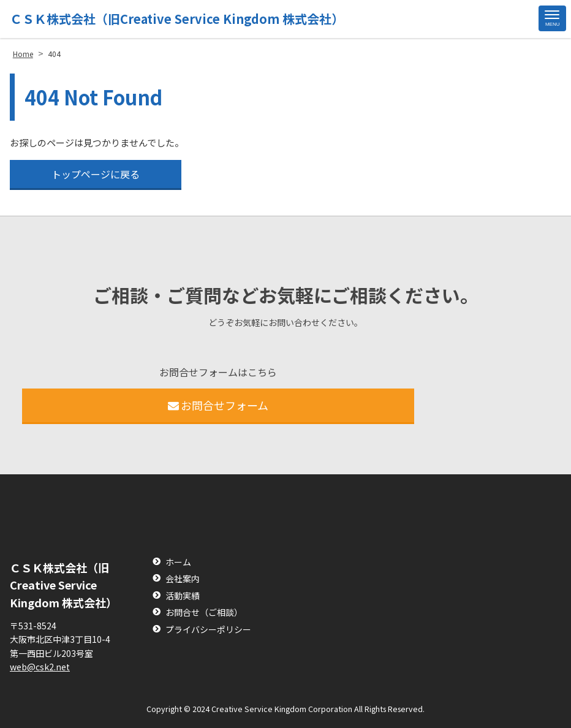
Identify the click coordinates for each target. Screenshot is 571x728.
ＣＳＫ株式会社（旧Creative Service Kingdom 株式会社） (177, 19)
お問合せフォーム (218, 405)
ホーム (178, 562)
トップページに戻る (96, 174)
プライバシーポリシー (208, 630)
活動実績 (183, 596)
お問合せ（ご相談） (204, 612)
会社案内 (183, 579)
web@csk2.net (40, 667)
